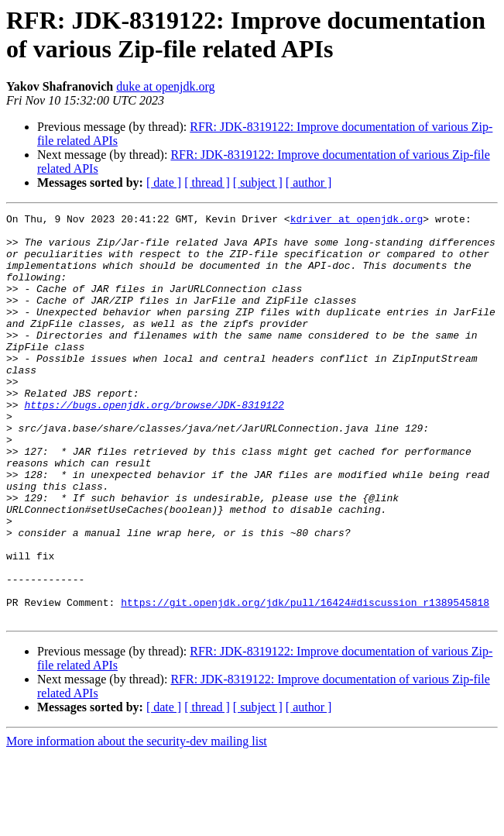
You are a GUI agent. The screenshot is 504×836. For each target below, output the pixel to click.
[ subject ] (258, 182)
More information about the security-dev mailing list (137, 822)
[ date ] (164, 182)
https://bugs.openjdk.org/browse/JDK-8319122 (154, 444)
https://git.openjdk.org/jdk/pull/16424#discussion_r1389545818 (305, 681)
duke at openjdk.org (165, 86)
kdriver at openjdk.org (357, 221)
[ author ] (309, 182)
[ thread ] (207, 182)
